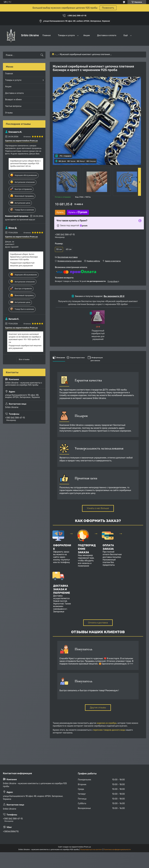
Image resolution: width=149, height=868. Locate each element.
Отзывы (9, 113)
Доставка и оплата (107, 35)
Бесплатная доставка (68, 257)
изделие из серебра (107, 723)
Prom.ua (87, 847)
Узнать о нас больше (98, 508)
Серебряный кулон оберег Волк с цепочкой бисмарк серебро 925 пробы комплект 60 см (25, 163)
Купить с (78, 212)
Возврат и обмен (13, 100)
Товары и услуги (66, 35)
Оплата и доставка (98, 623)
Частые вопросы (13, 106)
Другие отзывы (98, 708)
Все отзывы (24, 359)
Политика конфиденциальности (117, 849)
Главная (47, 35)
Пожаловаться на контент (91, 849)
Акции (87, 35)
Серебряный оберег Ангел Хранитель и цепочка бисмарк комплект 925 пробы (24, 257)
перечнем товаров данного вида (109, 730)
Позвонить (108, 8)
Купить (60, 212)
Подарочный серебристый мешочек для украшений (22, 264)
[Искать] (42, 55)
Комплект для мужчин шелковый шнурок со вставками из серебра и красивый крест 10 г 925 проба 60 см (25, 338)
